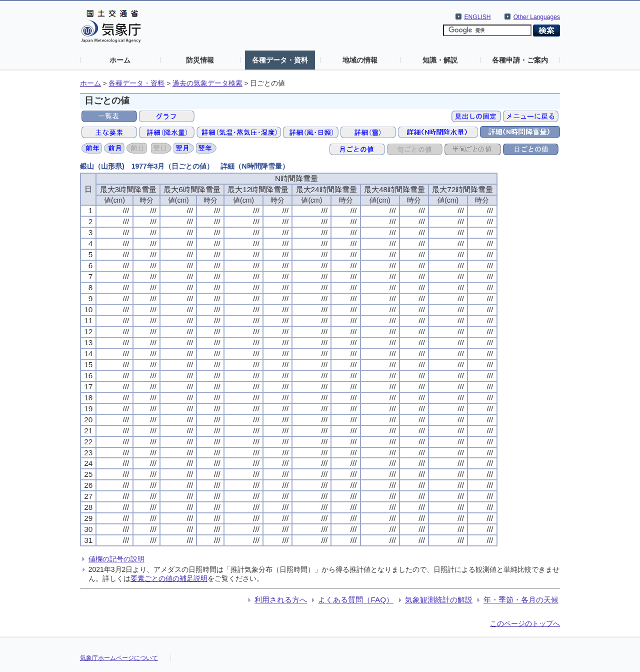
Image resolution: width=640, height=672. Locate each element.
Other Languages (537, 17)
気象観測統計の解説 (439, 600)
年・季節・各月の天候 (521, 600)
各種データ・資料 (280, 60)
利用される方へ (281, 600)
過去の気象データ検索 (207, 83)
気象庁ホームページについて (119, 658)
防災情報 (200, 60)
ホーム (120, 60)
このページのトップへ (525, 623)
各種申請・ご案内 (520, 60)
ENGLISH (478, 17)
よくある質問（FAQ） (356, 600)
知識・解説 (440, 60)
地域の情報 (360, 60)
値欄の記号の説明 (116, 559)
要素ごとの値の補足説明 (169, 578)
